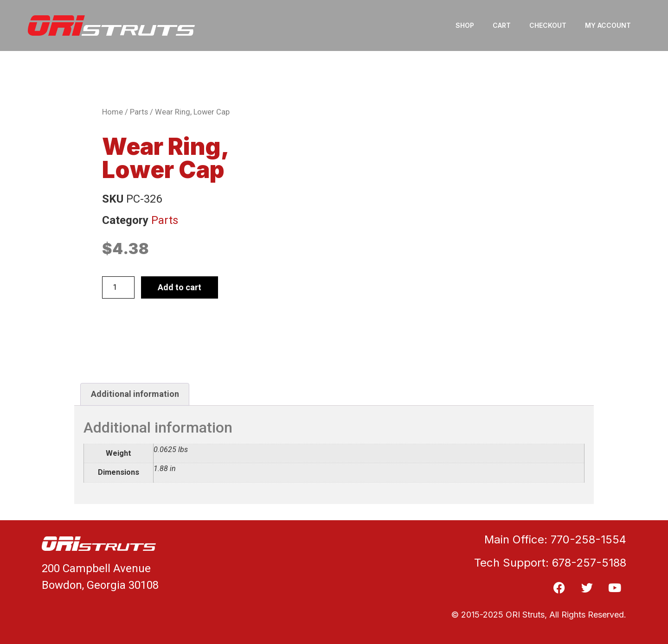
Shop (465, 25)
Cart (502, 25)
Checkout (548, 25)
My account (608, 25)
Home (112, 112)
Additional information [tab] (135, 394)
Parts (139, 112)
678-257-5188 (589, 563)
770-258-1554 (588, 539)
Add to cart (180, 287)
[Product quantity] (118, 287)
